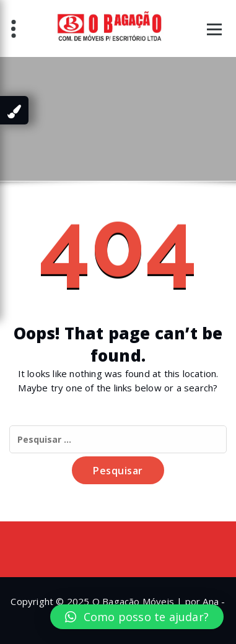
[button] (137, 617)
